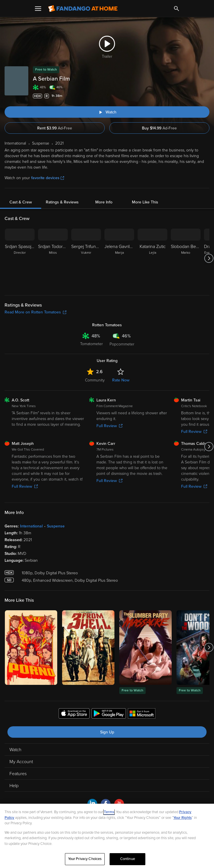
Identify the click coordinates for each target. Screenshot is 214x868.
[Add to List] (207, 96)
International (31, 526)
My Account (21, 762)
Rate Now (121, 380)
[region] (107, 836)
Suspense (56, 526)
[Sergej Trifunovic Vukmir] (86, 258)
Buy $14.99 (159, 128)
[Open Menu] (38, 9)
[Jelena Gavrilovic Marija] (119, 258)
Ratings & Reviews (62, 202)
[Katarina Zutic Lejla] (152, 258)
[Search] (177, 9)
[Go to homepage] (83, 9)
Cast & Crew (21, 202)
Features (18, 774)
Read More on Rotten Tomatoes (35, 312)
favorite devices (48, 178)
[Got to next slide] (209, 258)
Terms (109, 812)
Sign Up (107, 732)
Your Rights (183, 818)
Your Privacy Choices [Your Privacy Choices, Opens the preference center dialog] (85, 859)
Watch (15, 750)
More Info (104, 202)
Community (95, 380)
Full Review (109, 426)
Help (14, 786)
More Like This (145, 202)
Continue (128, 859)
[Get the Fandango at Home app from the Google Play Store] (109, 714)
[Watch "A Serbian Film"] (107, 112)
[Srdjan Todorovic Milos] (53, 258)
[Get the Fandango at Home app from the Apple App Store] (74, 714)
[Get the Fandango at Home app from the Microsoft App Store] (142, 714)
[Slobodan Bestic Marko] (186, 258)
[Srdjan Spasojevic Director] (20, 258)
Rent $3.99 (55, 128)
